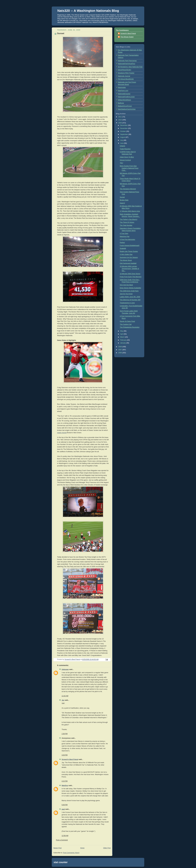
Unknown (65, 669)
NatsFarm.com (123, 91)
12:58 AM (65, 836)
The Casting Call (126, 324)
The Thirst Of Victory (127, 222)
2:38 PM (65, 734)
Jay (63, 700)
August (123, 137)
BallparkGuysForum (125, 106)
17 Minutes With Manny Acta (130, 211)
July (122, 140)
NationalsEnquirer (124, 94)
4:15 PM (65, 781)
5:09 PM (65, 805)
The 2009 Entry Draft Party (129, 291)
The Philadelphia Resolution (130, 327)
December (124, 125)
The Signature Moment (128, 189)
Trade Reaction (125, 149)
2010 (120, 120)
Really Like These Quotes (129, 251)
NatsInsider (122, 87)
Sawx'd (122, 203)
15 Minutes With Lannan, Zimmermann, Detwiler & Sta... (129, 269)
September (124, 134)
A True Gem (124, 234)
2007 (120, 350)
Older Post (107, 848)
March (123, 337)
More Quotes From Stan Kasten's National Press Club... (129, 168)
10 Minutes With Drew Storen (130, 274)
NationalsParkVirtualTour (127, 64)
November (124, 128)
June (122, 143)
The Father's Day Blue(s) (129, 219)
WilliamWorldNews (124, 100)
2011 (120, 117)
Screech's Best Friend (70, 759)
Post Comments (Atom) (71, 853)
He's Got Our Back (126, 285)
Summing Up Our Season (129, 257)
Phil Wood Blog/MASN (126, 79)
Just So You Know (126, 294)
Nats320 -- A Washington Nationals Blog (88, 11)
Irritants (122, 146)
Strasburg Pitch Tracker (126, 73)
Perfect (122, 243)
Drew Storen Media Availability (130, 288)
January (123, 343)
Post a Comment (62, 840)
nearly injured (62, 433)
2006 (120, 353)
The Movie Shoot (126, 260)
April (122, 334)
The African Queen (127, 37)
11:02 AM (65, 696)
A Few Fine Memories (127, 240)
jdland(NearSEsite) (124, 70)
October (123, 131)
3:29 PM (65, 755)
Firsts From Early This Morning (131, 277)
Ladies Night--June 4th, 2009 (130, 297)
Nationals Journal (124, 76)
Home (82, 848)
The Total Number (126, 225)
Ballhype (121, 103)
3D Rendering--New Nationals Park (130, 67)
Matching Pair (125, 237)
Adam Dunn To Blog (127, 157)
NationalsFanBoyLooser (126, 97)
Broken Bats (124, 200)
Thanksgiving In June (127, 303)
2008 (120, 347)
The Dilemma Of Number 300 (130, 300)
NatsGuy (65, 786)
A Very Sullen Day (126, 254)
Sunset (122, 197)
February (124, 340)
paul (63, 809)
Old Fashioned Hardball (128, 263)
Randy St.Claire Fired (127, 321)
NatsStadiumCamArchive (127, 109)
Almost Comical (125, 160)
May (122, 331)
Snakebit (123, 248)
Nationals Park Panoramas (127, 61)
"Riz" (122, 163)
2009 (120, 123)
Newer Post (57, 848)
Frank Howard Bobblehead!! (130, 246)
